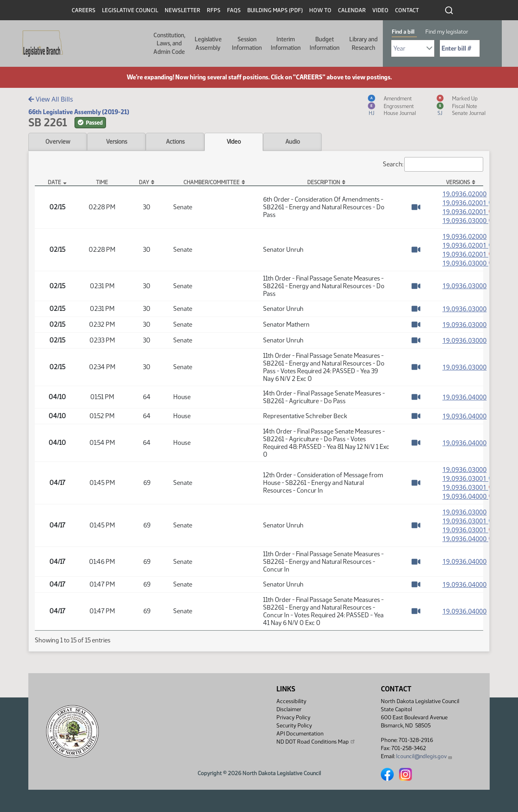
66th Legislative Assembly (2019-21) (79, 112)
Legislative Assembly (208, 43)
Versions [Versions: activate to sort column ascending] (458, 182)
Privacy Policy (293, 717)
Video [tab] (234, 142)
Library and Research (363, 43)
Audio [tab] (293, 142)
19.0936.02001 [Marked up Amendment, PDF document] (469, 212)
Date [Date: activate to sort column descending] (54, 182)
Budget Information (325, 43)
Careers (84, 10)
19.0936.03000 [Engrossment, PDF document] (469, 221)
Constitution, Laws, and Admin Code (169, 44)
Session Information (247, 43)
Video (380, 10)
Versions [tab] (117, 142)
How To (320, 10)
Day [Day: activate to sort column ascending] (144, 182)
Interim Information (286, 43)
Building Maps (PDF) (275, 10)
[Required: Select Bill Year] (413, 48)
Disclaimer (289, 709)
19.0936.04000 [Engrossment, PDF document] (469, 500)
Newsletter (183, 10)
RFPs (214, 10)
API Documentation (300, 734)
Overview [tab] (58, 142)
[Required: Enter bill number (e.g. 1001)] (460, 48)
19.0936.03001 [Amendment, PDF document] (469, 481)
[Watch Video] (416, 208)
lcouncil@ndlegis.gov (424, 756)
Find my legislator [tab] (447, 32)
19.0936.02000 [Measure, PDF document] (464, 194)
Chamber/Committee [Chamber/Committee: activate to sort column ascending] (211, 182)
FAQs (234, 10)
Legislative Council (130, 10)
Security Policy (294, 726)
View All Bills (51, 99)
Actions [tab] (175, 142)
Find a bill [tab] (403, 32)
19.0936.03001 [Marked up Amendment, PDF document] (469, 490)
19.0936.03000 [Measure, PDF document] (464, 288)
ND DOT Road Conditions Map (316, 742)
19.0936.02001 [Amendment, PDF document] (469, 203)
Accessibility (291, 701)
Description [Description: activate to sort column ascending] (324, 182)
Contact (407, 10)
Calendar (352, 10)
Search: (433, 164)
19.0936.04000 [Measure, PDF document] (464, 400)
